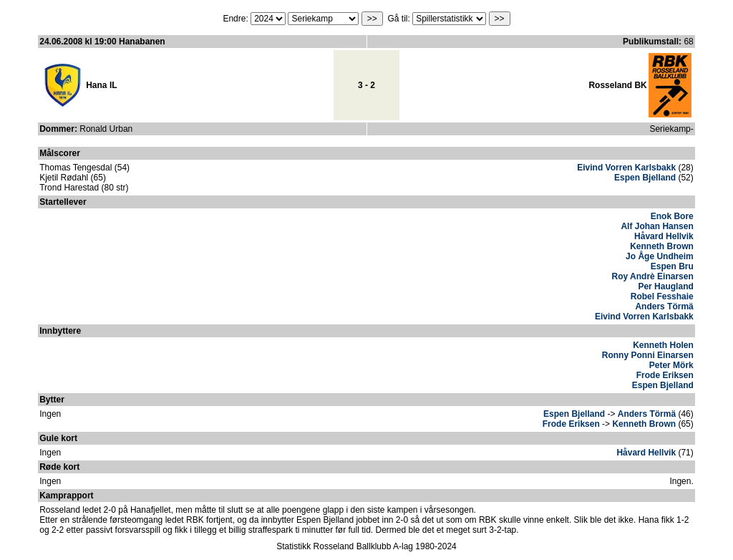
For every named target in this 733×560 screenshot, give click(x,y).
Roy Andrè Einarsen (653, 276)
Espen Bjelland (645, 178)
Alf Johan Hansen (657, 226)
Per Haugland (665, 286)
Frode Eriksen (665, 375)
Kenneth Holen (663, 345)
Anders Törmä (664, 306)
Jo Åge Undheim (660, 256)
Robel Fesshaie (662, 296)
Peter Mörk (671, 365)
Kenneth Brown (662, 246)
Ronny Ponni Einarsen (648, 355)
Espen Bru (672, 266)
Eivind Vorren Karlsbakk (626, 168)
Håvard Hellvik (664, 236)
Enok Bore (672, 216)
